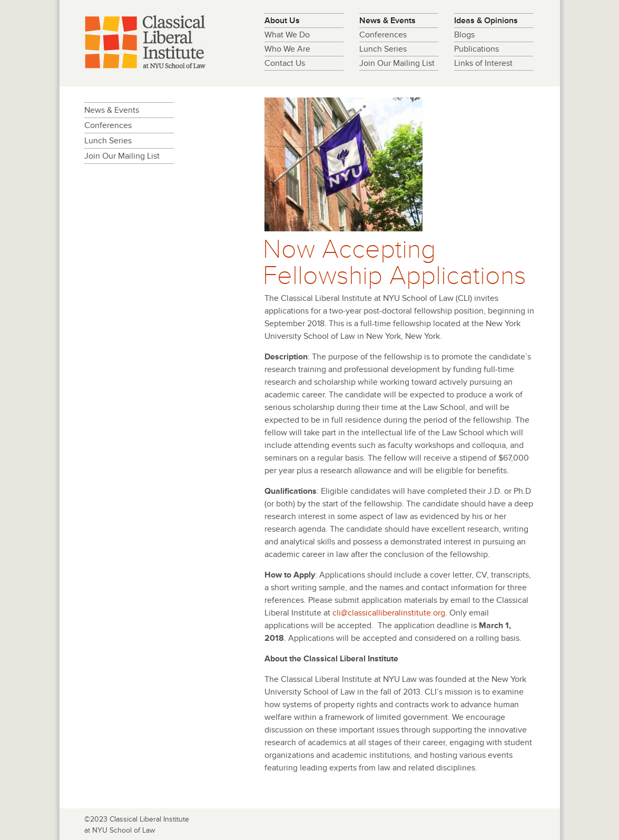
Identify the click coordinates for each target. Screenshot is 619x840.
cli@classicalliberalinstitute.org (389, 613)
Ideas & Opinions (486, 21)
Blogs (464, 35)
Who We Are (287, 49)
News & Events (387, 21)
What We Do (287, 35)
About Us (282, 21)
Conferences (383, 35)
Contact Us (285, 63)
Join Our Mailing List (397, 63)
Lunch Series (383, 49)
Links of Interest (483, 63)
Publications (476, 49)
